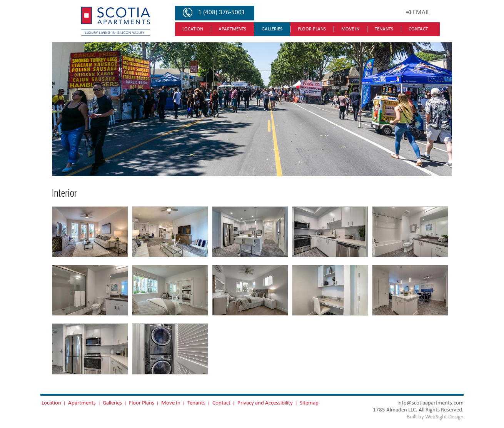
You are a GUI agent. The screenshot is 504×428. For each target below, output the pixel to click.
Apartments (232, 29)
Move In (350, 29)
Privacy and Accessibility (265, 403)
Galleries (272, 29)
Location (193, 29)
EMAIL (421, 13)
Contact (418, 29)
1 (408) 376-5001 (222, 13)
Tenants (384, 29)
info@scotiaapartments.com (431, 403)
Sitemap (309, 403)
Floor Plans (312, 29)
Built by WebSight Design (435, 417)
